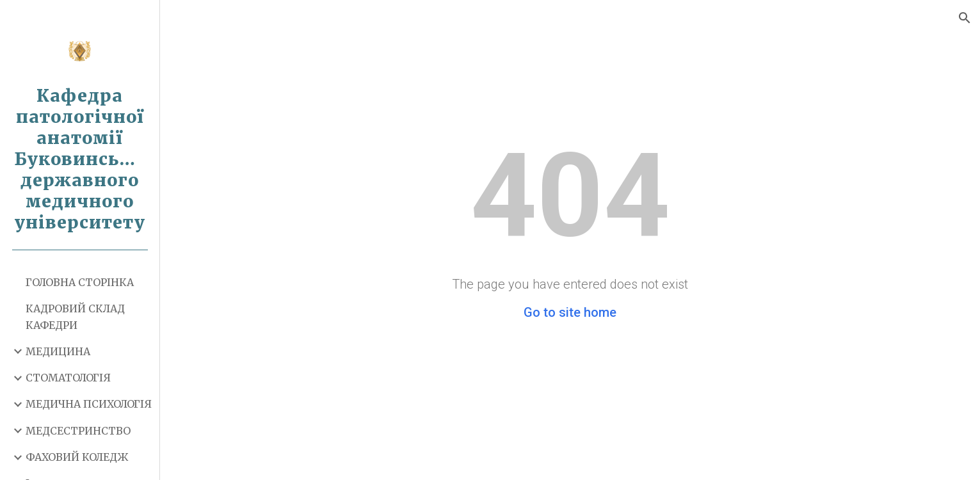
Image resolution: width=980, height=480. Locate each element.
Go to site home (570, 312)
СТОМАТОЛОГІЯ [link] (68, 378)
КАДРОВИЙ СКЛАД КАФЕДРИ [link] (75, 316)
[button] (965, 18)
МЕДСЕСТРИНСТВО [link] (78, 431)
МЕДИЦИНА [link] (58, 351)
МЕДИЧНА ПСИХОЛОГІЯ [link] (89, 404)
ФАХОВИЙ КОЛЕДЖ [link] (77, 457)
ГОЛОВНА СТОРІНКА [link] (80, 282)
